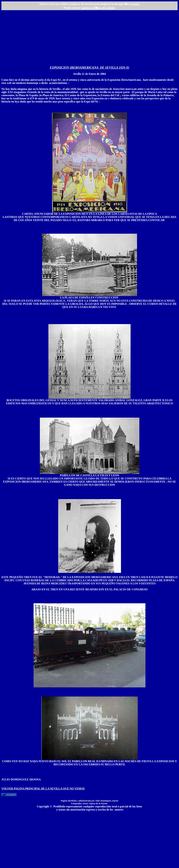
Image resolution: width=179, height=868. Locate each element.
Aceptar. (135, 4)
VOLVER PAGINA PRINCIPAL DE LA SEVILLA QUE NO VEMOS (43, 789)
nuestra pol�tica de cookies (98, 8)
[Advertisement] (89, 40)
